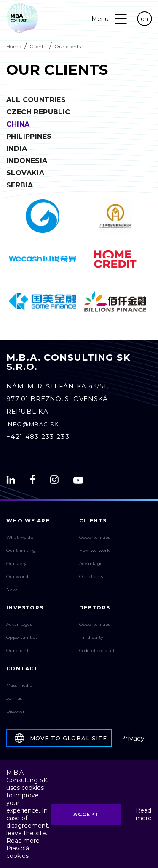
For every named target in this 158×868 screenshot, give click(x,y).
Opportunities (95, 537)
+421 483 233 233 (38, 437)
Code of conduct (97, 650)
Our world (17, 576)
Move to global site (61, 738)
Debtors (95, 608)
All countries (36, 100)
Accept (86, 814)
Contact (22, 669)
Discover (15, 711)
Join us (14, 698)
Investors (25, 608)
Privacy (132, 738)
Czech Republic (38, 112)
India (17, 149)
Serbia (20, 185)
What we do (20, 537)
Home (14, 46)
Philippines (29, 136)
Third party (91, 637)
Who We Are (28, 521)
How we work (94, 550)
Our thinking (21, 550)
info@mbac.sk (33, 424)
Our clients (91, 576)
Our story (16, 563)
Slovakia (25, 173)
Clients (38, 46)
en (145, 19)
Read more (144, 814)
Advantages (92, 563)
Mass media (19, 685)
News (12, 590)
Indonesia (27, 161)
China (18, 124)
